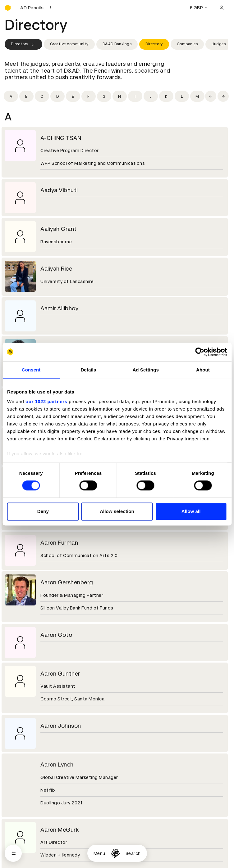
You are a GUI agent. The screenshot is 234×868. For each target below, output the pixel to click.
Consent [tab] (31, 370)
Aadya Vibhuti (59, 190)
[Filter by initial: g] (104, 96)
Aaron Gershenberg (67, 582)
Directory (23, 44)
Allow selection (117, 511)
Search (133, 853)
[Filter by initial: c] (42, 96)
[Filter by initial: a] (11, 96)
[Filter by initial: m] (197, 96)
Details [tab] (88, 370)
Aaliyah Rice (56, 269)
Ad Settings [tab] (145, 370)
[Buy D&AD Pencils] (36, 8)
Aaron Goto (56, 635)
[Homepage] (115, 853)
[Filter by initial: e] (73, 96)
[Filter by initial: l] (182, 96)
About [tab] (203, 370)
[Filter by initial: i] (135, 96)
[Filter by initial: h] (120, 96)
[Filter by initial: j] (151, 96)
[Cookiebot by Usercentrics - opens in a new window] (200, 352)
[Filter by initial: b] (26, 96)
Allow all (191, 511)
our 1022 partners (46, 401)
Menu (99, 853)
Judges (219, 44)
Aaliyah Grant (59, 229)
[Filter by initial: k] (166, 96)
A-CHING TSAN (61, 138)
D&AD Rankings (117, 44)
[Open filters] (13, 853)
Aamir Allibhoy (59, 308)
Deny (43, 511)
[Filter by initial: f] (89, 96)
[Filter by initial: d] (57, 96)
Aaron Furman (59, 543)
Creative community (69, 44)
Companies (187, 44)
